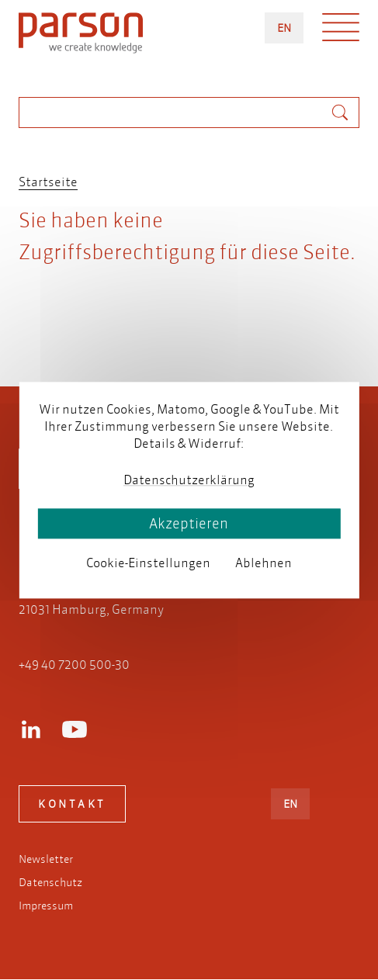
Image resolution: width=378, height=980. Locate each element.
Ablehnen (264, 563)
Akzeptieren (189, 523)
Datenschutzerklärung (189, 480)
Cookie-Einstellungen (148, 563)
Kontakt (72, 804)
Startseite (48, 181)
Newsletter (46, 859)
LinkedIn (31, 729)
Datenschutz (50, 882)
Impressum (46, 906)
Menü (341, 31)
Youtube (75, 729)
